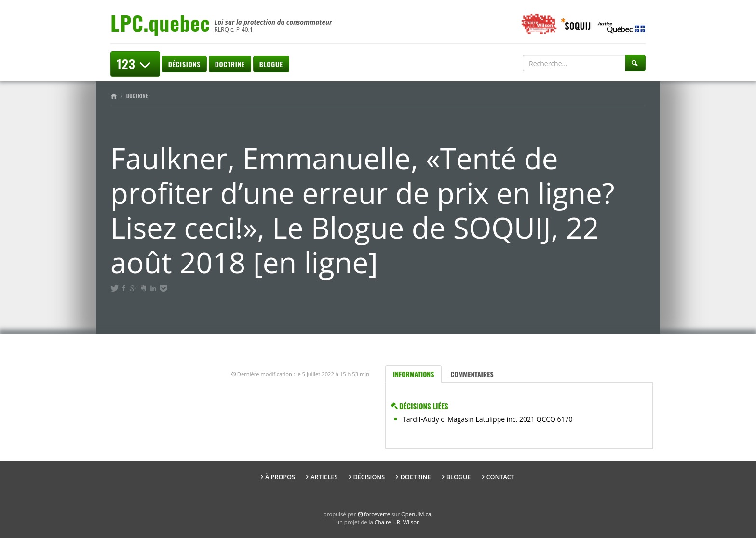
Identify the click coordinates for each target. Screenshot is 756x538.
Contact (500, 477)
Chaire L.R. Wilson (397, 522)
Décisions (184, 64)
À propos (280, 477)
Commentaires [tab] (472, 374)
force (377, 514)
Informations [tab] (413, 374)
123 (135, 64)
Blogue (271, 64)
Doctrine (230, 64)
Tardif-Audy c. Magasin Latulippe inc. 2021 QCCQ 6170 (488, 419)
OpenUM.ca (416, 514)
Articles (324, 477)
